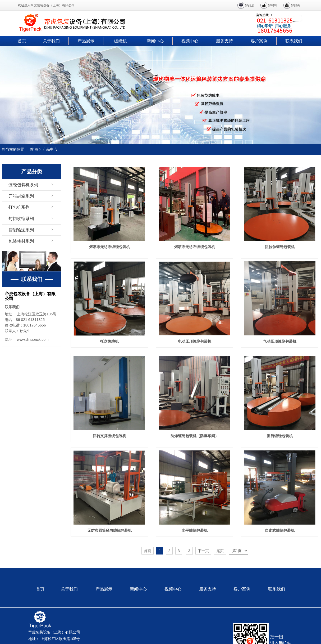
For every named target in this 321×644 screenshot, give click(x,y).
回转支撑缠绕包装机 (109, 436)
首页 (22, 41)
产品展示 (86, 41)
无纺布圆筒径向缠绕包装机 (109, 530)
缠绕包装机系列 (23, 185)
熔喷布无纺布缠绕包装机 (109, 247)
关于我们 (51, 41)
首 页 (34, 149)
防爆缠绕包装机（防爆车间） (195, 436)
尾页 (220, 551)
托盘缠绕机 (109, 341)
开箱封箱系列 (21, 196)
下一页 (203, 551)
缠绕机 (121, 41)
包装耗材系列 (21, 241)
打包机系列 (19, 207)
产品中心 (50, 149)
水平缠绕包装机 (195, 530)
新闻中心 (155, 41)
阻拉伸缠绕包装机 (280, 247)
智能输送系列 (21, 230)
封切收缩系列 (21, 219)
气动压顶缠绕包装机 (280, 341)
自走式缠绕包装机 (280, 530)
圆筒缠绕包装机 (280, 436)
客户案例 (259, 41)
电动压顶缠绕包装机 (195, 341)
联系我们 (294, 41)
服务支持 (224, 41)
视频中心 (190, 41)
